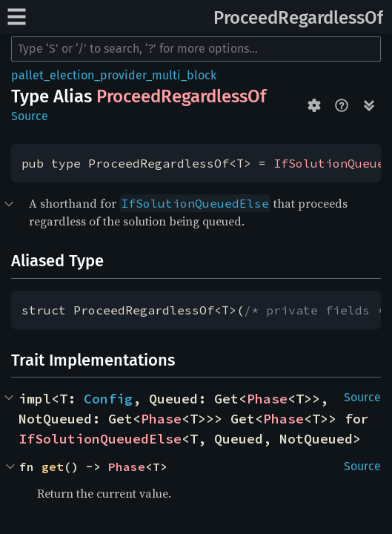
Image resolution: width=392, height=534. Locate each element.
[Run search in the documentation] (196, 49)
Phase (267, 399)
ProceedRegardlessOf (298, 18)
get (53, 467)
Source (30, 116)
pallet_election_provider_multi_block (114, 75)
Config (108, 399)
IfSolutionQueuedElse (100, 439)
